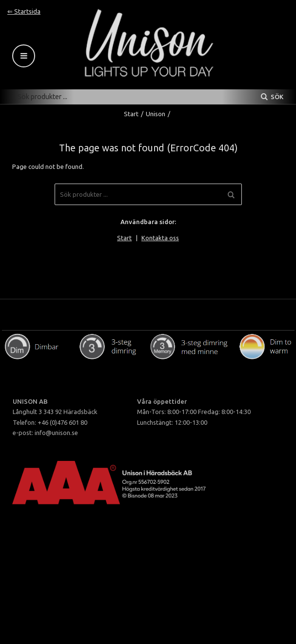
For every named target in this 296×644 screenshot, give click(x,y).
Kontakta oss (160, 238)
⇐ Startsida (24, 11)
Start (131, 114)
